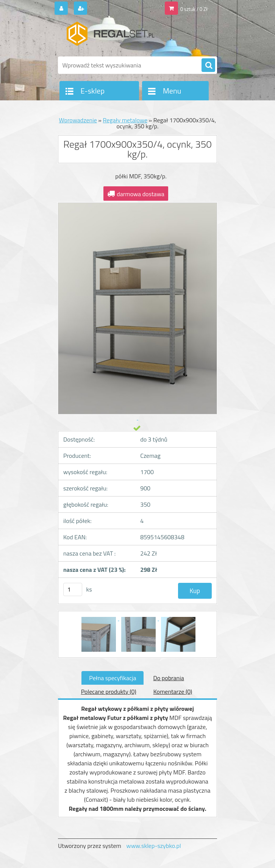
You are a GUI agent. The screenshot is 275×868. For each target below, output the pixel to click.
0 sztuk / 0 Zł (194, 9)
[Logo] (110, 37)
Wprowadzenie (78, 120)
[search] (208, 66)
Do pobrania (168, 678)
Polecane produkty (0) (109, 692)
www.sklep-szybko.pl (153, 846)
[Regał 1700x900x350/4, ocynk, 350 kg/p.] (99, 618)
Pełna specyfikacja (112, 678)
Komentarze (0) (173, 692)
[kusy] (73, 589)
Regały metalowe (125, 120)
